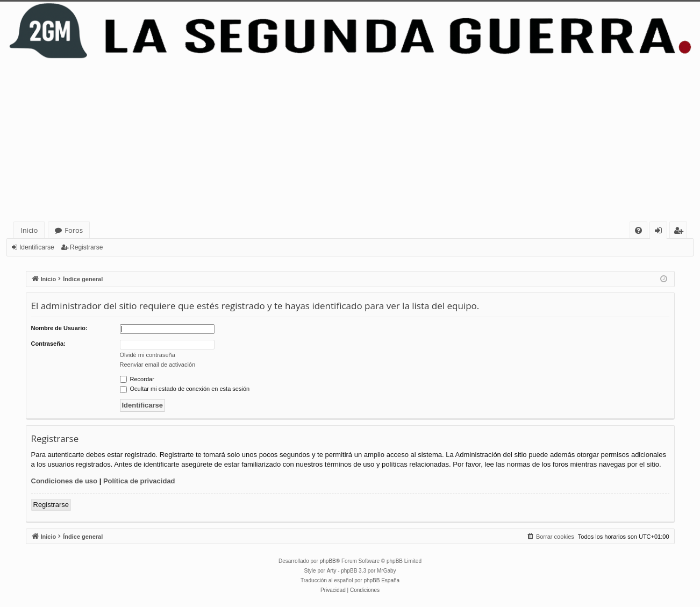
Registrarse (86, 247)
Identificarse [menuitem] (661, 232)
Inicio (29, 230)
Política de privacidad (139, 481)
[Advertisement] (350, 141)
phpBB (328, 561)
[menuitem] (638, 230)
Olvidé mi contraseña (148, 355)
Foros (74, 230)
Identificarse (37, 247)
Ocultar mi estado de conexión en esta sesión (185, 389)
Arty (332, 571)
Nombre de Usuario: (59, 328)
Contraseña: (48, 344)
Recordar (137, 379)
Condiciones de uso (65, 481)
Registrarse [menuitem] (681, 232)
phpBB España (381, 580)
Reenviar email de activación (158, 365)
